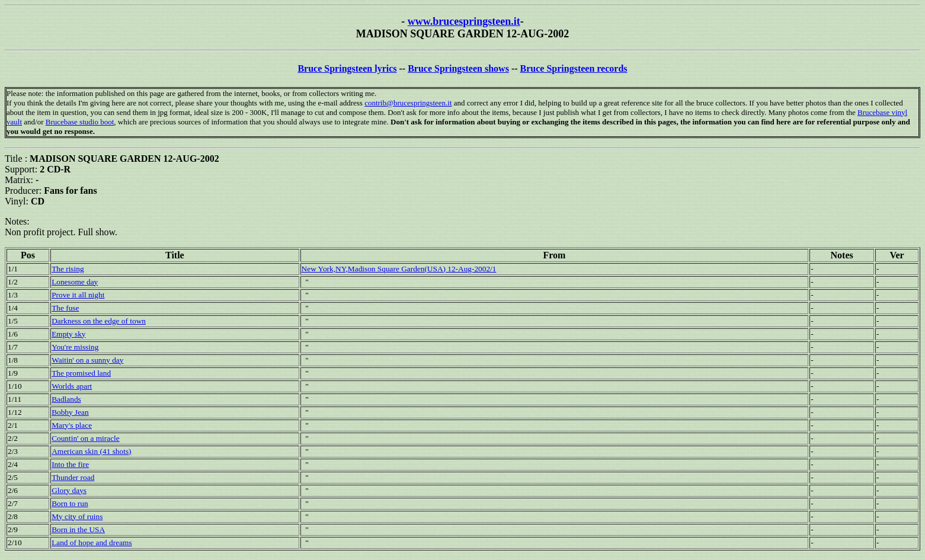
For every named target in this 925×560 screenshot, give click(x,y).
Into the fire (70, 464)
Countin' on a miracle (86, 438)
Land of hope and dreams (92, 543)
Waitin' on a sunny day (87, 360)
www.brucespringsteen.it (464, 21)
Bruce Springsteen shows (458, 68)
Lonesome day (75, 282)
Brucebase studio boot (80, 122)
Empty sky (68, 334)
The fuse (65, 308)
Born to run (70, 503)
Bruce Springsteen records (574, 68)
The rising (68, 269)
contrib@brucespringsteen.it (408, 103)
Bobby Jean (70, 412)
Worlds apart (72, 386)
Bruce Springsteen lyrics (347, 68)
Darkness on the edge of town (99, 321)
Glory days (69, 490)
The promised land (81, 373)
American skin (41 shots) (91, 451)
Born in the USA (78, 529)
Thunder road (73, 477)
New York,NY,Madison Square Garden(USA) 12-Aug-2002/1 (399, 269)
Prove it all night (78, 295)
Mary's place (72, 425)
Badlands (66, 399)
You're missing (75, 347)
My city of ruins (77, 516)
